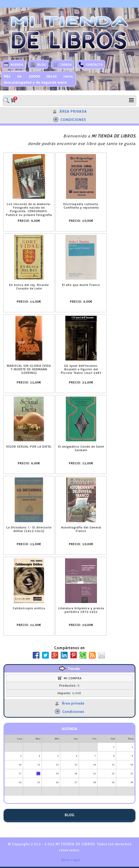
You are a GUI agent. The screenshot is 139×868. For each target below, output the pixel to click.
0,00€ (69, 693)
